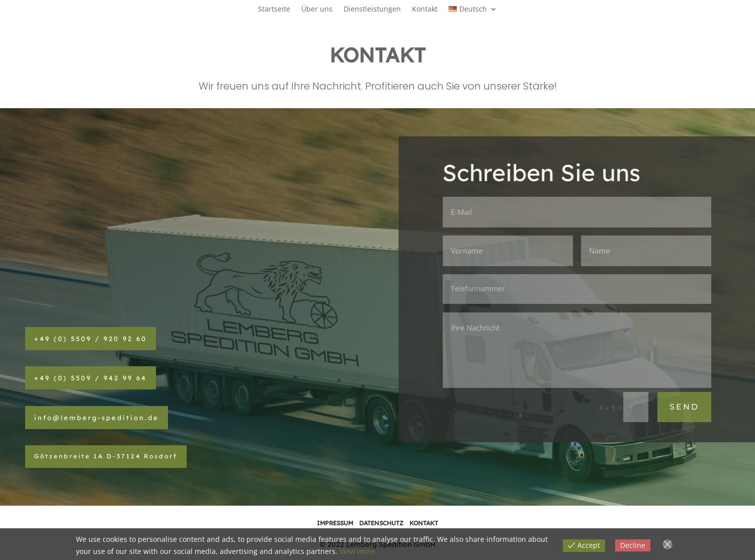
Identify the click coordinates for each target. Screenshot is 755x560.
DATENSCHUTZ (381, 523)
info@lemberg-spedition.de (97, 418)
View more (357, 551)
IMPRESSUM (335, 523)
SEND (685, 407)
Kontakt (425, 10)
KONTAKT (424, 523)
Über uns (317, 10)
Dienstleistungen (372, 10)
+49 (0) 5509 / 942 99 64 (91, 378)
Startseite (274, 10)
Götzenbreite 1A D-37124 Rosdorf (106, 456)
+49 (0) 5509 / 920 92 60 (91, 339)
